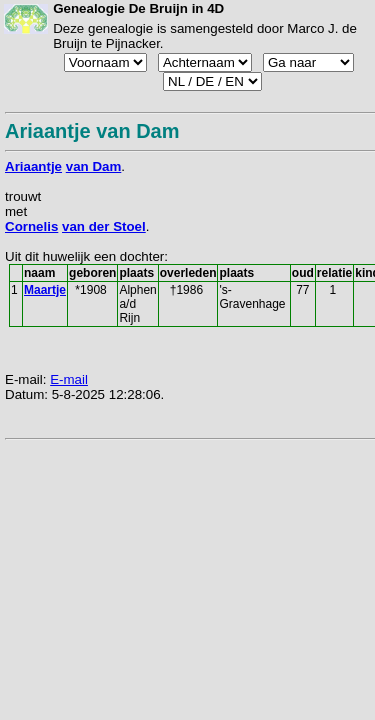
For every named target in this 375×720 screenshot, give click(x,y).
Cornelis (31, 226)
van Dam (94, 166)
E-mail (69, 379)
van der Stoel (104, 226)
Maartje (45, 290)
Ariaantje (33, 166)
